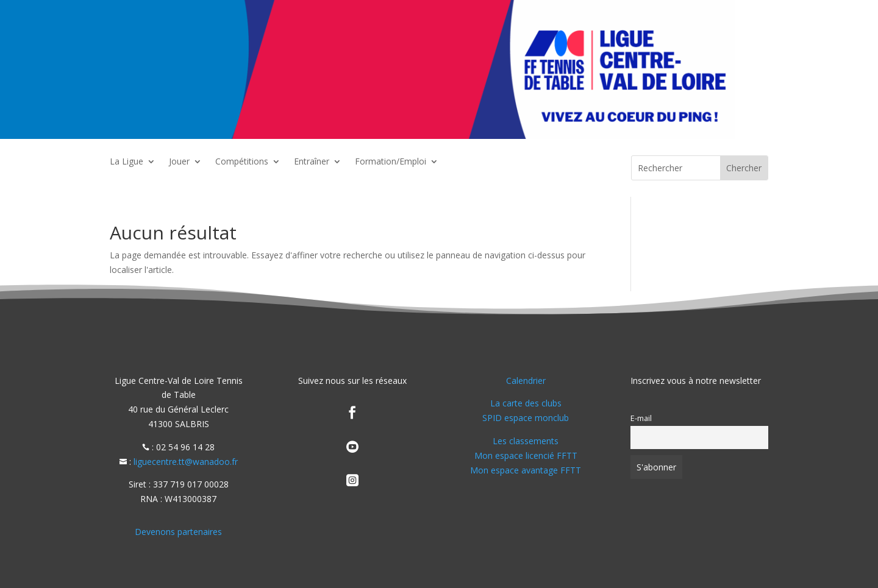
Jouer (179, 162)
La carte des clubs (526, 403)
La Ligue (127, 162)
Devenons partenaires (178, 532)
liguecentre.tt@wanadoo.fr (186, 462)
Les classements (526, 441)
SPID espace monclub (526, 418)
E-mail (641, 418)
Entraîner (312, 162)
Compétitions (242, 162)
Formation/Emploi (391, 162)
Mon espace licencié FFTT (526, 455)
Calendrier (526, 381)
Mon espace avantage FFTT (526, 470)
